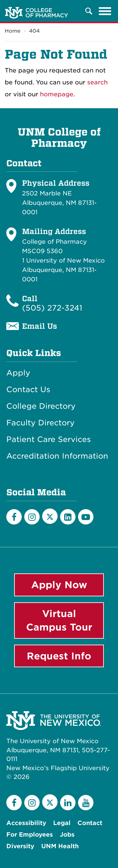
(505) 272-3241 (52, 308)
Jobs (67, 835)
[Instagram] (32, 517)
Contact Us (28, 390)
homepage (57, 94)
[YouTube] (86, 517)
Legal (62, 823)
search (97, 82)
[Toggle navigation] (105, 11)
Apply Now (59, 585)
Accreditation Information (57, 456)
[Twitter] (50, 516)
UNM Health (60, 846)
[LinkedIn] (68, 517)
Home (13, 31)
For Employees (30, 835)
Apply (18, 373)
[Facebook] (14, 517)
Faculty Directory (40, 423)
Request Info (59, 656)
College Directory (41, 406)
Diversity (20, 846)
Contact (90, 823)
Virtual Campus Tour (59, 620)
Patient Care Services (49, 439)
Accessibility (26, 823)
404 (34, 31)
